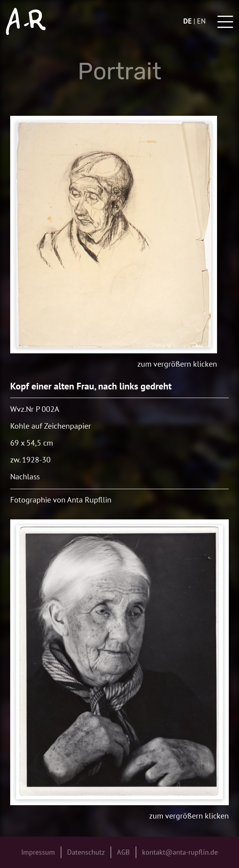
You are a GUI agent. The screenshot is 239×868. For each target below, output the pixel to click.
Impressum (38, 852)
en (201, 21)
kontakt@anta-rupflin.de (180, 852)
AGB (123, 852)
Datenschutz (86, 852)
